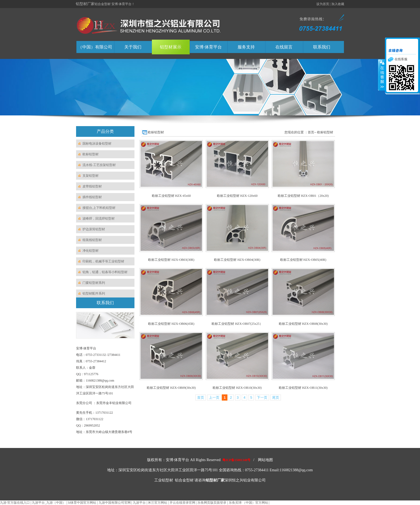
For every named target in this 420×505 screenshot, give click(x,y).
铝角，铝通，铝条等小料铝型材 (105, 272)
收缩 (382, 75)
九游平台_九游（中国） (49, 503)
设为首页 (323, 4)
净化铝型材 (91, 251)
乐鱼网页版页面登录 (212, 503)
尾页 (276, 397)
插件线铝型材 (92, 197)
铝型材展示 (171, 47)
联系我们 (322, 47)
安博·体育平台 (208, 47)
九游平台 (139, 503)
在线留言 (284, 47)
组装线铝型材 (92, 240)
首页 (201, 397)
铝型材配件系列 (94, 293)
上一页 (214, 397)
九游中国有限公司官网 (115, 503)
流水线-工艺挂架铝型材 (99, 165)
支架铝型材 (91, 176)
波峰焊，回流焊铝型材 (99, 218)
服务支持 (246, 47)
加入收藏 (338, 4)
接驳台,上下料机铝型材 (99, 208)
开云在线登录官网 (182, 503)
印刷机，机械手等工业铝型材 (103, 261)
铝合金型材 (184, 480)
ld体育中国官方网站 (82, 503)
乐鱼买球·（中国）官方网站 (248, 503)
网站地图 (265, 460)
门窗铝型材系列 (94, 283)
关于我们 (133, 47)
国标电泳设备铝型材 (97, 144)
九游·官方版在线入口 (15, 503)
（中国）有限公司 (95, 47)
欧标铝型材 (91, 154)
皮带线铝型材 (92, 186)
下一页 (262, 397)
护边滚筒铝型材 (94, 229)
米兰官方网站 (157, 503)
